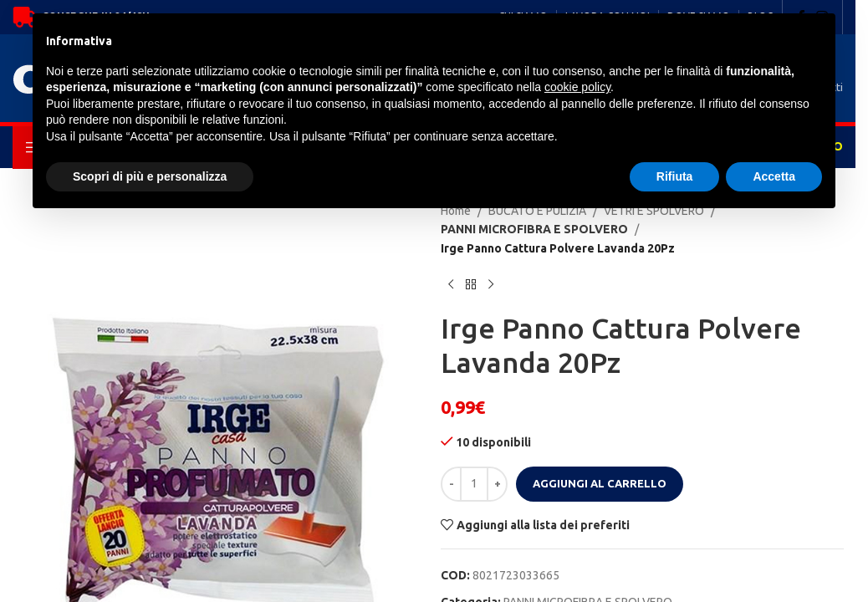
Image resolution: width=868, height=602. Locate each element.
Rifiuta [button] (675, 176)
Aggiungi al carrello (600, 483)
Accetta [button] (774, 176)
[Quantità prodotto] (474, 484)
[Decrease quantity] (451, 484)
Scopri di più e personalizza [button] (150, 176)
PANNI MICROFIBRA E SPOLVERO (525, 229)
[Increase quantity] (497, 484)
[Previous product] (451, 284)
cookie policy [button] (577, 87)
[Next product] (491, 284)
